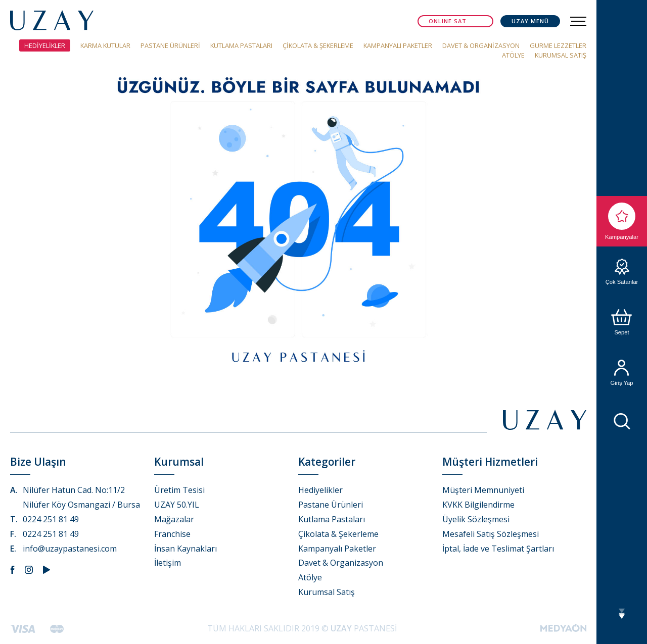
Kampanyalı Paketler (337, 549)
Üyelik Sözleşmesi (476, 519)
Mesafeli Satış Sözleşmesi (491, 534)
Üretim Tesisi (179, 490)
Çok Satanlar (622, 272)
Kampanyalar (622, 221)
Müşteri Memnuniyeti (483, 490)
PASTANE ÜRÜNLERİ (170, 45)
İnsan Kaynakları (186, 549)
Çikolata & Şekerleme (338, 534)
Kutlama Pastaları (332, 519)
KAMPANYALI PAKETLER (398, 45)
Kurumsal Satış (327, 592)
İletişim (168, 563)
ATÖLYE (513, 55)
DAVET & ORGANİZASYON (481, 45)
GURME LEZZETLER (558, 45)
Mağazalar (174, 519)
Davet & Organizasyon (341, 563)
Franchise (172, 534)
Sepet (622, 322)
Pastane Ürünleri (331, 505)
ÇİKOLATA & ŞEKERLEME (318, 45)
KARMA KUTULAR (105, 45)
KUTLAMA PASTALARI (241, 45)
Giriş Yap (622, 373)
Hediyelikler (320, 490)
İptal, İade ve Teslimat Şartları (498, 549)
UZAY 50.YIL (177, 505)
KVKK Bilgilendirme (478, 505)
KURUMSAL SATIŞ (561, 55)
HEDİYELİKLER (45, 45)
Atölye (310, 577)
